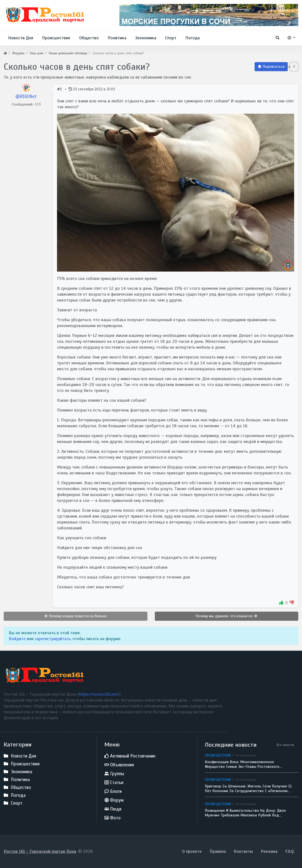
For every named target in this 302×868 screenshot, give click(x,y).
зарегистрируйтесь (53, 639)
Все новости (285, 745)
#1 (60, 89)
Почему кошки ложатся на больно (76, 616)
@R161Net (26, 96)
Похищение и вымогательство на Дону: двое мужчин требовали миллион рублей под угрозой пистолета (245, 813)
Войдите (17, 639)
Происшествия (218, 755)
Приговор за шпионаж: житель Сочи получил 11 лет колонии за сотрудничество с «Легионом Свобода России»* (248, 789)
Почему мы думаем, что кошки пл (226, 616)
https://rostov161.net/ (99, 694)
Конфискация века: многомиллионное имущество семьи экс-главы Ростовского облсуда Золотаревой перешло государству (245, 764)
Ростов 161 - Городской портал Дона (40, 851)
